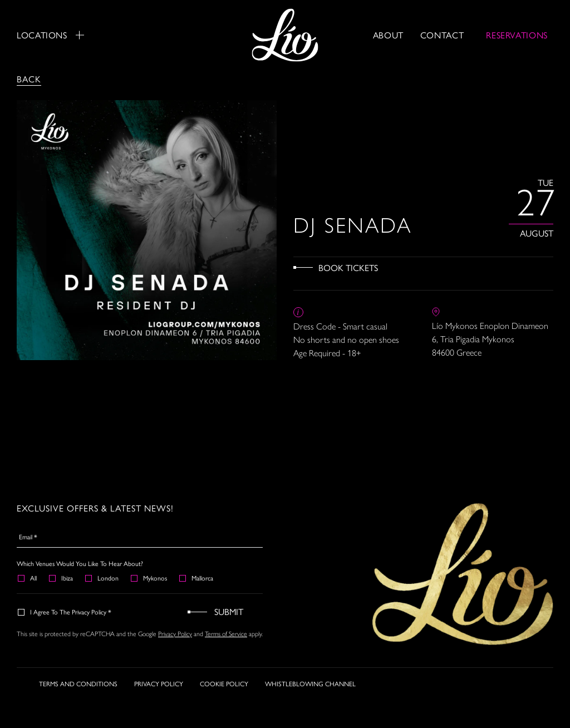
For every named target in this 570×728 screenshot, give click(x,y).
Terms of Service (226, 634)
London (102, 578)
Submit (229, 611)
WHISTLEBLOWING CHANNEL (310, 683)
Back (29, 79)
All (28, 578)
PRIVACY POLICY (159, 683)
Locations (50, 35)
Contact (442, 35)
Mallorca (197, 578)
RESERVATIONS (517, 35)
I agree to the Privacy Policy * (65, 612)
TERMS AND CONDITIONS (78, 683)
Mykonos (149, 578)
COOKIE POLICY (224, 683)
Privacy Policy (175, 634)
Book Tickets (348, 267)
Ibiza (62, 578)
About (388, 35)
